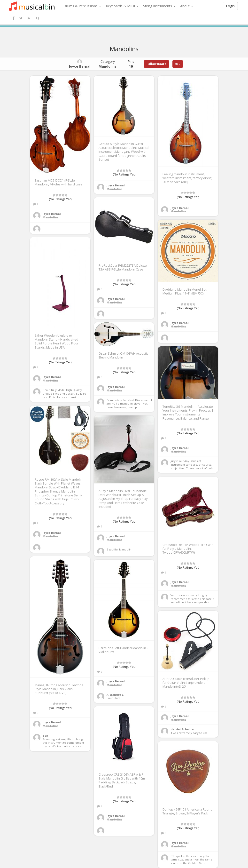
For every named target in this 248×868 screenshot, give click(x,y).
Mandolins (50, 217)
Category (108, 64)
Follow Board (156, 64)
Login (230, 6)
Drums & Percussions (82, 6)
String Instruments (159, 6)
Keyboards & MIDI (122, 6)
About (187, 6)
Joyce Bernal (52, 214)
